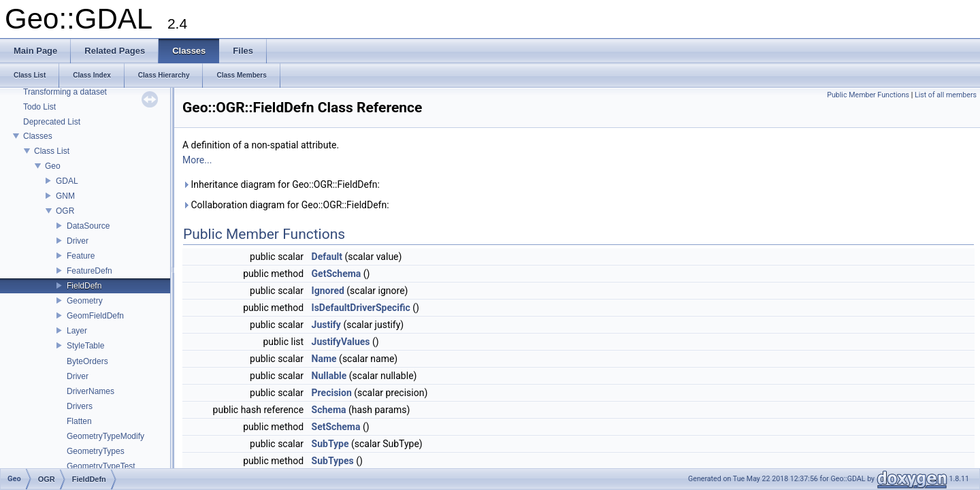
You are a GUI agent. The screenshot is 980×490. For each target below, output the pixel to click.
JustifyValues (341, 342)
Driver (78, 241)
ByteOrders (87, 361)
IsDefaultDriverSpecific (361, 308)
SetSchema (336, 427)
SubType (330, 444)
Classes (38, 136)
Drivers (80, 406)
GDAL (67, 181)
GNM (65, 196)
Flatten (79, 421)
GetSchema (337, 274)
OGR (65, 211)
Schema (329, 410)
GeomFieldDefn (95, 316)
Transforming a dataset (65, 92)
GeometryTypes (96, 451)
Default (327, 257)
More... (197, 160)
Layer (77, 331)
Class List (52, 151)
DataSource (88, 226)
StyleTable (85, 346)
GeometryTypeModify (105, 436)
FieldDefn (84, 286)
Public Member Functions (868, 95)
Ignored (328, 291)
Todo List (39, 107)
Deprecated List (52, 122)
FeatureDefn (89, 271)
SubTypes (333, 461)
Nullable (329, 376)
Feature (81, 256)
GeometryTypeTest (101, 466)
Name (324, 359)
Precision (332, 393)
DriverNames (91, 391)
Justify (326, 325)
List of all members (946, 95)
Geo (53, 166)
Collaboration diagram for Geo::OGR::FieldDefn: (286, 205)
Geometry (85, 301)
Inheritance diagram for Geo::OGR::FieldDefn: (281, 184)
